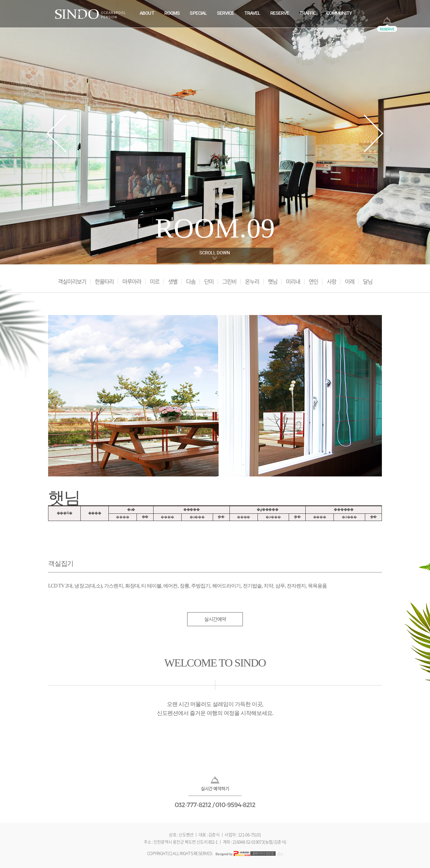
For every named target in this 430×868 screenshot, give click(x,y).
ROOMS (172, 13)
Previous (56, 133)
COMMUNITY (339, 13)
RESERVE (280, 13)
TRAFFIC (308, 13)
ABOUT (147, 13)
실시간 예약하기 (215, 788)
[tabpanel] (215, 132)
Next (374, 133)
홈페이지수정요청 (263, 854)
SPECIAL (198, 13)
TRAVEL (252, 13)
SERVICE (226, 13)
